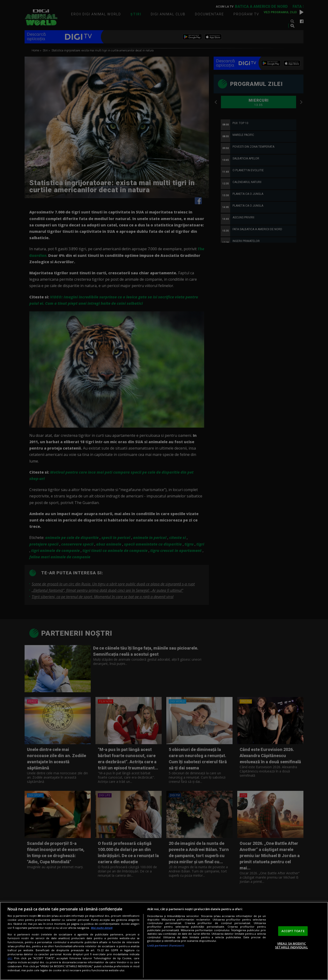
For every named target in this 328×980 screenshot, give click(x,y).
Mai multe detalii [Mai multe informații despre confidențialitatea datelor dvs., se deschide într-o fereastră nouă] (102, 928)
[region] (164, 941)
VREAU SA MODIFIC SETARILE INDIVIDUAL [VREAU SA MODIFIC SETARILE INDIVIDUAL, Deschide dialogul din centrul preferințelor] (291, 945)
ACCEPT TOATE (293, 931)
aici (10, 958)
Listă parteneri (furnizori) (166, 945)
